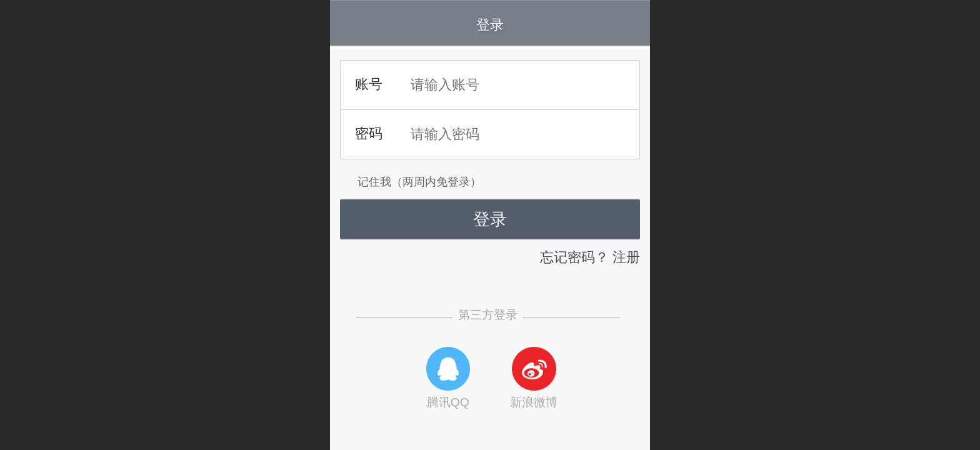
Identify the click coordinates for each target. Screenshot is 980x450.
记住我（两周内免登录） (411, 182)
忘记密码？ (574, 257)
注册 (626, 257)
